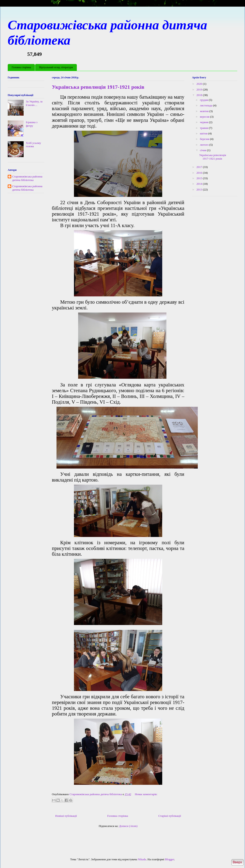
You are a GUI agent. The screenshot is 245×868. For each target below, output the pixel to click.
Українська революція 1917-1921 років (98, 87)
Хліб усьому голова (33, 145)
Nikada (142, 859)
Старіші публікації (170, 816)
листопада (207, 105)
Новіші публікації (66, 816)
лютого (205, 145)
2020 (200, 84)
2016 (200, 173)
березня (205, 139)
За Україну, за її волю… (34, 103)
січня (204, 150)
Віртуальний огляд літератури (56, 67)
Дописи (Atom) (128, 826)
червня (204, 122)
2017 (200, 167)
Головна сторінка (21, 67)
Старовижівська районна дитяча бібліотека (27, 178)
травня (204, 128)
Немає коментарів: (146, 794)
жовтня (205, 111)
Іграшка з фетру (32, 124)
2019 (200, 89)
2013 (200, 189)
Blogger (170, 859)
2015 (200, 178)
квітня (204, 133)
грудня (204, 100)
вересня (205, 117)
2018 (200, 95)
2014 (200, 184)
